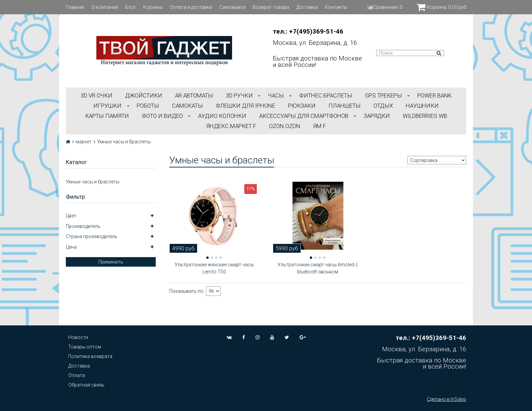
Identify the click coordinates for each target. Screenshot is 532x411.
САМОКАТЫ (187, 106)
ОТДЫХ (383, 106)
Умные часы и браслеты (93, 182)
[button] (207, 258)
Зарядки (377, 116)
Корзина (153, 7)
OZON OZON (285, 126)
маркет (84, 142)
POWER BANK (434, 95)
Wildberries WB (425, 116)
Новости (78, 337)
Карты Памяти (107, 116)
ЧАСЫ (276, 95)
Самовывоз (232, 7)
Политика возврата (90, 356)
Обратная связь (86, 385)
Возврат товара (271, 7)
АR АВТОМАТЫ (194, 95)
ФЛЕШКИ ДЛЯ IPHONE (245, 106)
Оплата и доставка (191, 7)
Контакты (336, 7)
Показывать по (186, 291)
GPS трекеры (384, 95)
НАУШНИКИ (422, 106)
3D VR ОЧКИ (97, 95)
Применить (111, 262)
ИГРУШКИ (107, 106)
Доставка (307, 7)
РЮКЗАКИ (302, 106)
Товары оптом (85, 347)
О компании (105, 7)
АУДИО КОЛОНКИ (222, 116)
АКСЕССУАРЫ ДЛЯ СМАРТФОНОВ (304, 116)
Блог (131, 7)
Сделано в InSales (446, 399)
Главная (75, 7)
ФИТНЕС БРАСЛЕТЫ (326, 95)
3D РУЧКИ (239, 95)
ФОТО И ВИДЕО (162, 116)
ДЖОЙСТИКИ (144, 95)
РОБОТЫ (148, 106)
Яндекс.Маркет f (231, 126)
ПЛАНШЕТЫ (345, 106)
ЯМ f (320, 126)
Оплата (77, 375)
